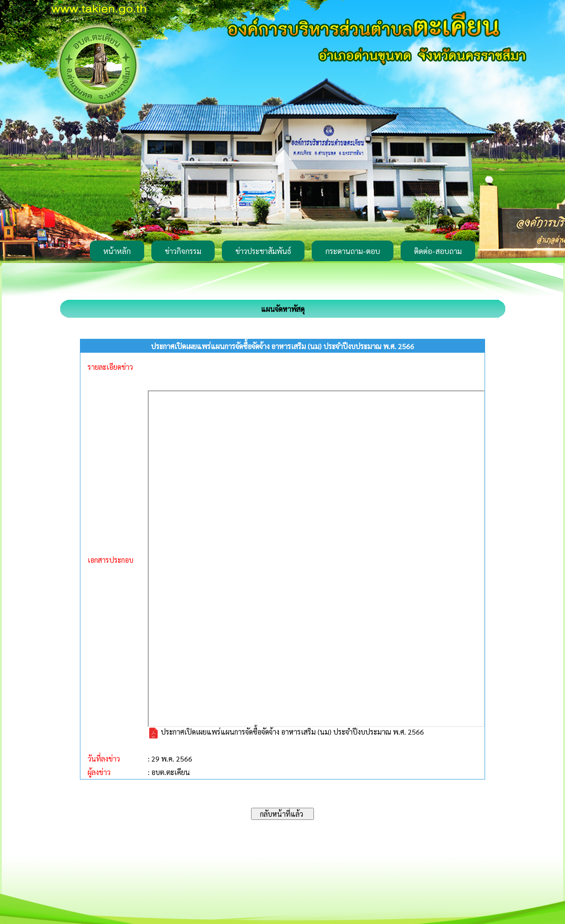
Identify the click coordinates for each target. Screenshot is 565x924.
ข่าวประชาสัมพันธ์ (263, 251)
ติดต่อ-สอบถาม (438, 251)
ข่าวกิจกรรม (183, 251)
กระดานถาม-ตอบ (353, 251)
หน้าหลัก (117, 251)
